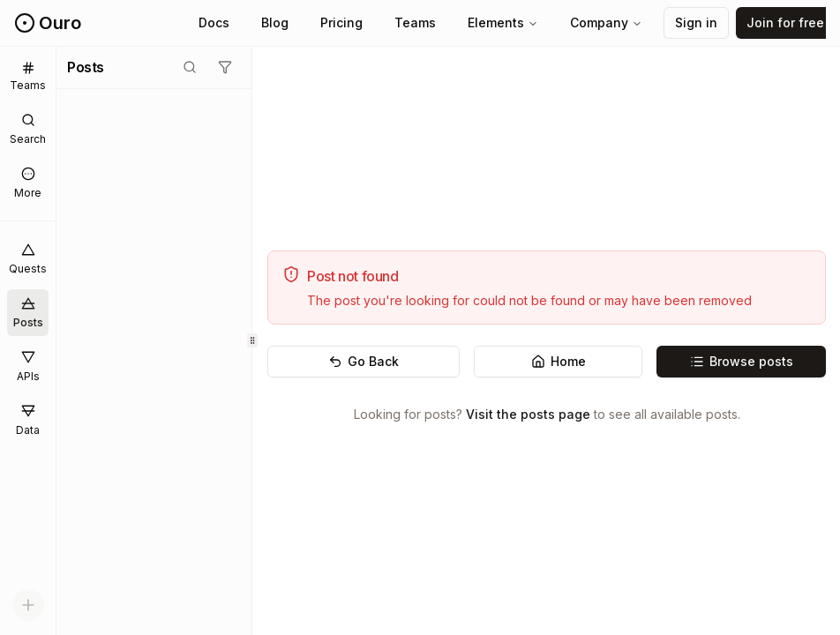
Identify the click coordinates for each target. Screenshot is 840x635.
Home (559, 361)
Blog (275, 22)
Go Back (364, 361)
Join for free (785, 22)
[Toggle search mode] (190, 67)
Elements (503, 22)
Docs (214, 22)
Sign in (696, 22)
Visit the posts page (528, 414)
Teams (415, 22)
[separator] (252, 341)
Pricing (341, 22)
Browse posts (742, 361)
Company (606, 22)
